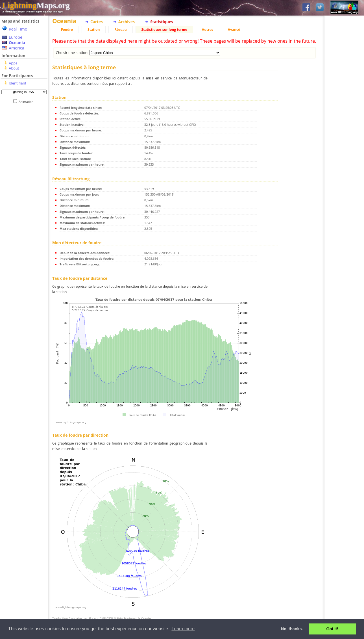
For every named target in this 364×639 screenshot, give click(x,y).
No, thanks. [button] (292, 629)
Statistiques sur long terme (164, 30)
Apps (13, 63)
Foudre (67, 30)
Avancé (234, 30)
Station (94, 30)
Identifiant (18, 83)
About (14, 68)
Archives (127, 22)
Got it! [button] (332, 629)
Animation (27, 102)
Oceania (17, 43)
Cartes (97, 22)
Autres (208, 30)
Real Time (18, 29)
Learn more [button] (183, 629)
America (17, 48)
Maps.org (36, 5)
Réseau (120, 30)
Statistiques (162, 22)
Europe (16, 37)
